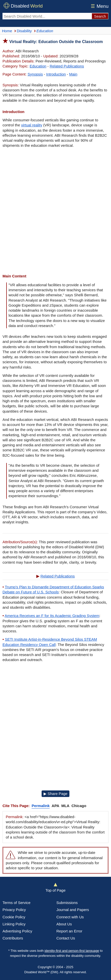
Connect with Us (70, 917)
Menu (99, 6)
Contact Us (66, 938)
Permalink (41, 806)
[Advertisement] (55, 212)
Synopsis (35, 74)
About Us (64, 924)
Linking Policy (14, 924)
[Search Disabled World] (47, 16)
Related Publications (67, 66)
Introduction (56, 74)
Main (73, 74)
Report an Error (69, 931)
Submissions (67, 903)
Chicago (79, 806)
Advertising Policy (17, 931)
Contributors (13, 938)
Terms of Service (17, 903)
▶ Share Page (55, 794)
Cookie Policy (14, 917)
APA (55, 806)
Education (38, 66)
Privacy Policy (14, 910)
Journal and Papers (73, 910)
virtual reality (32, 125)
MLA (66, 806)
